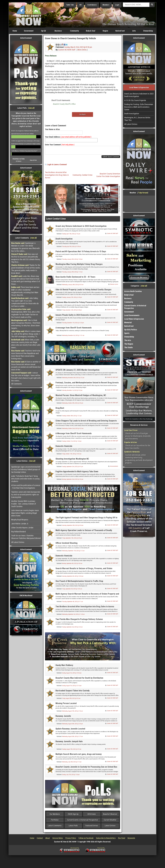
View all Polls (33, 160)
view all (31, 108)
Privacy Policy (71, 839)
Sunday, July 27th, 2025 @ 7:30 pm (71, 776)
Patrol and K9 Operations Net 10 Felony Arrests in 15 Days (81, 253)
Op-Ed (43, 31)
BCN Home (92, 815)
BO (81, 5)
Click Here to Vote (19, 159)
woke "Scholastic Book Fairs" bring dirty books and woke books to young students (25, 479)
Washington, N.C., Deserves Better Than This (137, 119)
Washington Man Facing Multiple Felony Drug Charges (79, 265)
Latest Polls (73, 827)
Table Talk (70, 5)
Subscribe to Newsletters (106, 839)
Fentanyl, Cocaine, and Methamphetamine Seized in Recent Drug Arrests (87, 384)
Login (117, 5)
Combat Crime (87, 176)
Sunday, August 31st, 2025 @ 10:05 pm (72, 674)
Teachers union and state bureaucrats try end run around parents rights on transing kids (26, 495)
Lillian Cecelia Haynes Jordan (22, 528)
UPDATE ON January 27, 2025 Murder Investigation (78, 371)
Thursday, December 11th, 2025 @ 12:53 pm (73, 324)
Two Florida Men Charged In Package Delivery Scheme (79, 620)
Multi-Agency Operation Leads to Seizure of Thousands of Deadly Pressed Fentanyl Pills (84, 533)
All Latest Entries (18, 542)
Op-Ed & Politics (131, 330)
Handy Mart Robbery (64, 666)
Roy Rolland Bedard (18, 532)
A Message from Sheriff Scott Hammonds (74, 435)
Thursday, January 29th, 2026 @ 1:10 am (72, 273)
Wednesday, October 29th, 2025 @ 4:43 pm (73, 404)
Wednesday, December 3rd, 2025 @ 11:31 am (73, 337)
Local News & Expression (134, 319)
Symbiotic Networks (132, 452)
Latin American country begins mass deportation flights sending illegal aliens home (25, 513)
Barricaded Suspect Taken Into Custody (73, 692)
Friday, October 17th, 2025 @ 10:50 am (72, 455)
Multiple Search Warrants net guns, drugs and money (79, 755)
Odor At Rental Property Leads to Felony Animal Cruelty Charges (83, 291)
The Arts (128, 340)
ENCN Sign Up (73, 815)
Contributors (92, 5)
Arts (134, 31)
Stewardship (148, 31)
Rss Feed (122, 839)
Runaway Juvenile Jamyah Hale (69, 743)
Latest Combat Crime (56, 220)
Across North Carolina (133, 291)
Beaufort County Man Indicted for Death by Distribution (79, 679)
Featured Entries (92, 827)
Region (105, 31)
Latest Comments (55, 827)
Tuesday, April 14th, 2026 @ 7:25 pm (71, 235)
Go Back (82, 114)
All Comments (17, 384)
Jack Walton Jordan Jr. (20, 524)
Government (29, 31)
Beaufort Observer (110, 815)
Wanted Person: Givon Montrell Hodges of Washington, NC (81, 397)
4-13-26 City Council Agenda (135, 100)
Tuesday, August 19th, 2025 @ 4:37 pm (72, 750)
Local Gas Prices (131, 430)
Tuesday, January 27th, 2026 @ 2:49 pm (72, 299)
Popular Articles (131, 442)
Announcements (114, 467)
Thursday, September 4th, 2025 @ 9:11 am (73, 603)
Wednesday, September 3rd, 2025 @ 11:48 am (73, 616)
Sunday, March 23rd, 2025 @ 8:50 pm (78, 47)
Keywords (131, 839)
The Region (129, 344)
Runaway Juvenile (63, 717)
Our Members (55, 815)
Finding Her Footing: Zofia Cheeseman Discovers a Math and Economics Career (139, 107)
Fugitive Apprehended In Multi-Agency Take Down (77, 473)
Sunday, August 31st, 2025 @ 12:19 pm (72, 687)
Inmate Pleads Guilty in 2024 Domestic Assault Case (78, 316)
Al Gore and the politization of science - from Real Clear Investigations (26, 487)
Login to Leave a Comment (57, 166)
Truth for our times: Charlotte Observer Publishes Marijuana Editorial (26, 537)
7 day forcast (143, 193)
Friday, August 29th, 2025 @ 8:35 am (71, 700)
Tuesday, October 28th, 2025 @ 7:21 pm (72, 417)
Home (15, 31)
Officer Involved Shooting (67, 544)
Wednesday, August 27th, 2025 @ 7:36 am (72, 712)
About (48, 839)
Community (74, 31)
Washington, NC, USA (139, 203)
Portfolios (55, 821)
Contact (40, 839)
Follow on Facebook (86, 839)
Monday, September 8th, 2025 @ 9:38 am (72, 565)
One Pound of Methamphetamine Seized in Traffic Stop (79, 582)
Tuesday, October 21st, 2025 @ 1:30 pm (72, 442)
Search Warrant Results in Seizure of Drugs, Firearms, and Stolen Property (84, 571)
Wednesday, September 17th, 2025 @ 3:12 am (73, 552)
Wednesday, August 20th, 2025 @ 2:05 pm (72, 725)
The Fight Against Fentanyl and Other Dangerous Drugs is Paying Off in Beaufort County (86, 520)
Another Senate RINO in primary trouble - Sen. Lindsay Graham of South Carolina (24, 504)
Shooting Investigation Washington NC (72, 460)
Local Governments (132, 315)
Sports (127, 333)
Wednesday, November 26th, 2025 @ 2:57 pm (73, 379)
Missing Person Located (66, 705)
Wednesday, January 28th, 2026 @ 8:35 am (73, 286)
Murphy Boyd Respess (20, 520)
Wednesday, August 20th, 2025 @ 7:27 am (72, 738)
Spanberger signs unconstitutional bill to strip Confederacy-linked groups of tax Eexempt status (26, 469)
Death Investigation (64, 240)
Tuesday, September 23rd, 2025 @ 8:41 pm (73, 468)
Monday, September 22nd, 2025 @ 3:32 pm (73, 481)
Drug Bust (60, 409)
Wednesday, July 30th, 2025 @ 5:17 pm (72, 763)
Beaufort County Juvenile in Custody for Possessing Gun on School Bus (86, 768)
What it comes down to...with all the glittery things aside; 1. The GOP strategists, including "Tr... (26, 334)
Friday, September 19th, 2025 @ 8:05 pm (72, 539)
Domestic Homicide (64, 447)
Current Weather (110, 821)
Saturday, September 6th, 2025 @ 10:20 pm (73, 577)
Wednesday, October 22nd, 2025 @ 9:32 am (73, 430)
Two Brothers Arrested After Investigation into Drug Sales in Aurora (57, 176)
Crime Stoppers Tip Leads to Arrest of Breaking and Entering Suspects (86, 422)
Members (106, 5)
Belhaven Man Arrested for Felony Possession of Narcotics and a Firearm (87, 304)
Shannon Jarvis (114, 286)
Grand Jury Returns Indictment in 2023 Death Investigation (81, 227)
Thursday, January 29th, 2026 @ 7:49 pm (72, 260)
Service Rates (58, 839)
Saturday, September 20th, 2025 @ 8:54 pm (73, 527)
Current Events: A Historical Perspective (83, 821)
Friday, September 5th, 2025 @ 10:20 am (72, 590)
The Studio (128, 347)
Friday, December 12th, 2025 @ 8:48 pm (72, 311)
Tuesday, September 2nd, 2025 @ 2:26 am (72, 628)
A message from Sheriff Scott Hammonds (74, 329)
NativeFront (120, 31)
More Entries (82, 50)
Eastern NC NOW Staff (67, 50)
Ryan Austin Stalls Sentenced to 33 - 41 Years (75, 278)
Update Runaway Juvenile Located (70, 730)
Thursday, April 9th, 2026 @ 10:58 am (71, 248)
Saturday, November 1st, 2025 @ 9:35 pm (72, 392)
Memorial (128, 322)
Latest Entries (110, 827)
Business (58, 31)
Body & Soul (91, 31)
